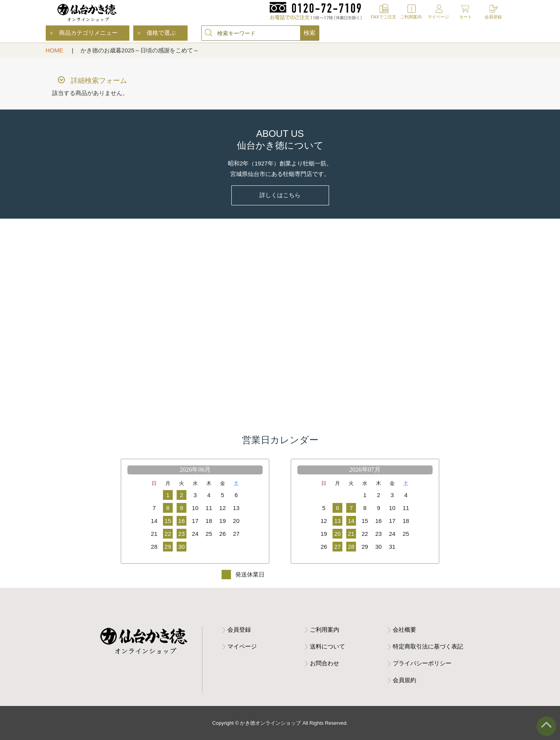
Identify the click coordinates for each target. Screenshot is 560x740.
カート (466, 17)
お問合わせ (325, 663)
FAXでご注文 (384, 17)
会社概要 (404, 630)
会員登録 (493, 17)
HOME (55, 50)
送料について (327, 646)
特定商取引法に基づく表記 (428, 646)
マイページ (438, 17)
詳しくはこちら (280, 195)
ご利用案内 (411, 17)
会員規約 (404, 680)
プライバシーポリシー (422, 663)
